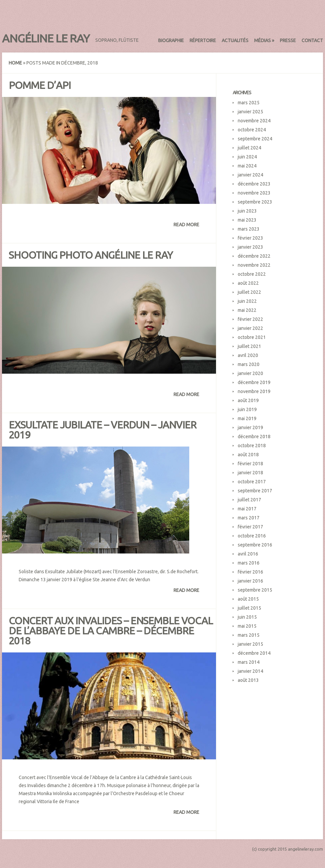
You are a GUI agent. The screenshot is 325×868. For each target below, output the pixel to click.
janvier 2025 (250, 112)
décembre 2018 (254, 437)
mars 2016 (249, 563)
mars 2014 (249, 662)
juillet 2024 (249, 148)
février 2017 (250, 527)
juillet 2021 (249, 346)
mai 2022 (247, 310)
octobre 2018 (252, 446)
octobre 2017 (252, 482)
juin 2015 (247, 617)
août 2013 (248, 680)
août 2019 (248, 400)
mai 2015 (247, 626)
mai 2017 (247, 509)
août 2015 (248, 599)
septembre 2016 (255, 545)
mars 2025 (249, 103)
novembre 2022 (254, 265)
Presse (288, 40)
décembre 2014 (254, 653)
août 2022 (248, 283)
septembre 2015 (255, 590)
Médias (264, 40)
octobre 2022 (252, 274)
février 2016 (250, 572)
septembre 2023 (255, 202)
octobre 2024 (252, 130)
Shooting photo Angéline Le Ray (91, 255)
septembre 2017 (255, 491)
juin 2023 (247, 211)
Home (15, 63)
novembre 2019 (254, 391)
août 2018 (248, 455)
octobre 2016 (252, 536)
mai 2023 (247, 220)
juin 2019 (247, 409)
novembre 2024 (254, 121)
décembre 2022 (254, 256)
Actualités (235, 40)
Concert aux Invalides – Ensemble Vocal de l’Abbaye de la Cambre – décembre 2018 (111, 631)
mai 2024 (247, 166)
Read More (186, 225)
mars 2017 (249, 518)
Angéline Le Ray (46, 38)
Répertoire (203, 40)
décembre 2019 (254, 382)
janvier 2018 (250, 473)
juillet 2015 (249, 608)
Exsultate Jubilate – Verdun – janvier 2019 (102, 430)
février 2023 (250, 238)
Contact (312, 40)
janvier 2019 (250, 427)
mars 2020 (249, 364)
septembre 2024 (255, 139)
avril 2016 (248, 554)
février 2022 (250, 319)
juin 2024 (247, 157)
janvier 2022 (250, 328)
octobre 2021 (252, 337)
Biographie (171, 40)
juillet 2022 (249, 292)
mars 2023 (249, 229)
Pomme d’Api (40, 85)
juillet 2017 (249, 500)
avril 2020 (248, 355)
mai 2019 (247, 418)
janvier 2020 (250, 373)
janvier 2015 (250, 644)
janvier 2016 (250, 581)
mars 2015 (249, 635)
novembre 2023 (254, 193)
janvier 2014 (250, 671)
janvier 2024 (250, 175)
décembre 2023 (254, 184)
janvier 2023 (250, 247)
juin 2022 (247, 301)
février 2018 (250, 464)
